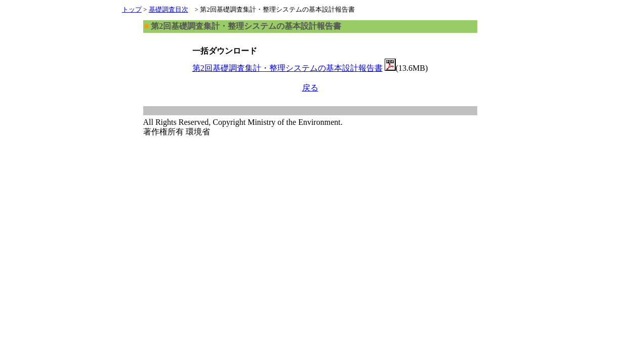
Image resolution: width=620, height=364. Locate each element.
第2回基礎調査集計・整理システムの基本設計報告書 (287, 68)
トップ (132, 9)
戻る (310, 88)
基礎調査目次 (169, 9)
